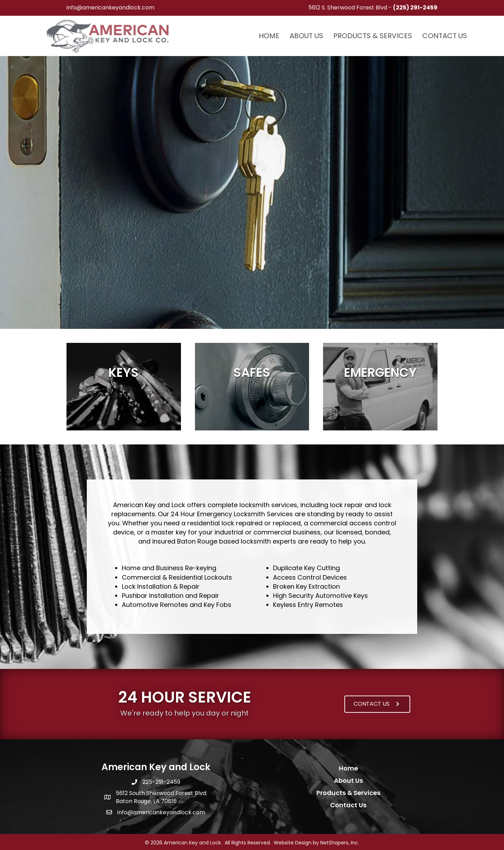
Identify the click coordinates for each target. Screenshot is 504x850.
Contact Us (348, 805)
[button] (377, 704)
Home (324, 36)
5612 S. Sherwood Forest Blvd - (373, 8)
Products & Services (427, 36)
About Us (361, 36)
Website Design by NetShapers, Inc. (316, 843)
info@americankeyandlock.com (110, 8)
